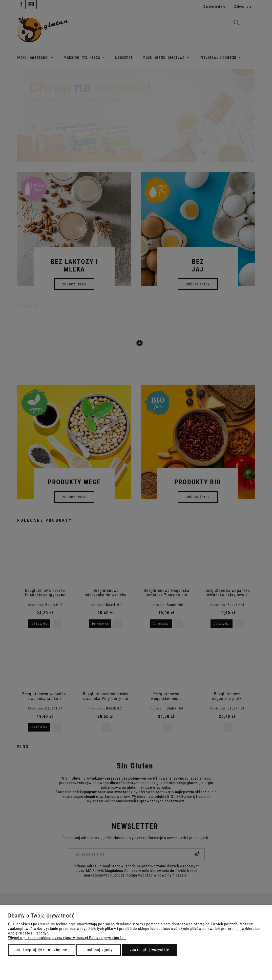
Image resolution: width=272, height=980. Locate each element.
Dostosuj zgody (99, 950)
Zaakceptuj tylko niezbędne (42, 950)
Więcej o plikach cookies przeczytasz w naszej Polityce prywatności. (67, 938)
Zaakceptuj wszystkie (150, 950)
